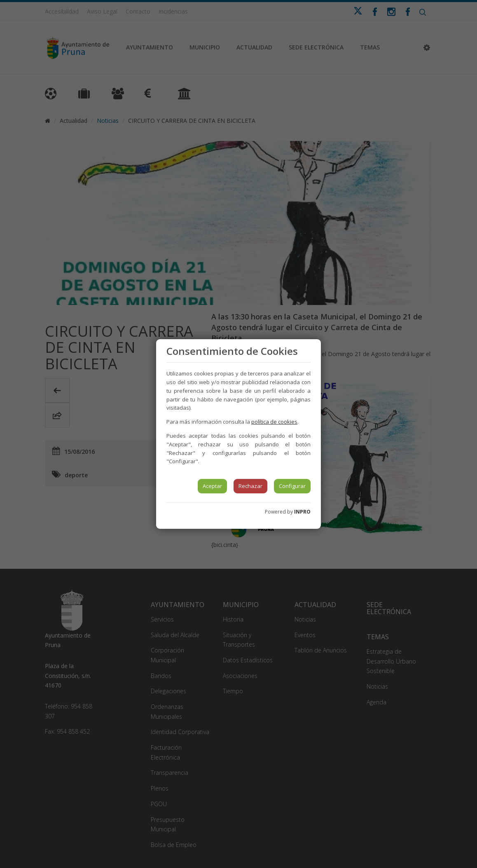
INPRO (302, 512)
